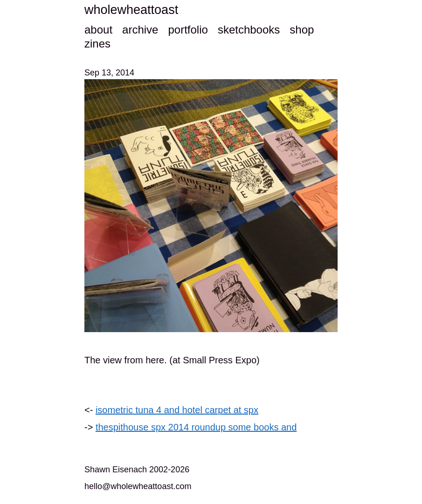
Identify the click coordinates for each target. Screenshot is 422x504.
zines (97, 44)
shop (302, 30)
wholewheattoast (131, 10)
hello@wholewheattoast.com (138, 486)
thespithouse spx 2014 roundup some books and (196, 427)
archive (140, 30)
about (98, 30)
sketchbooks (249, 30)
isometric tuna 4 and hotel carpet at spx (177, 410)
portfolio (188, 30)
